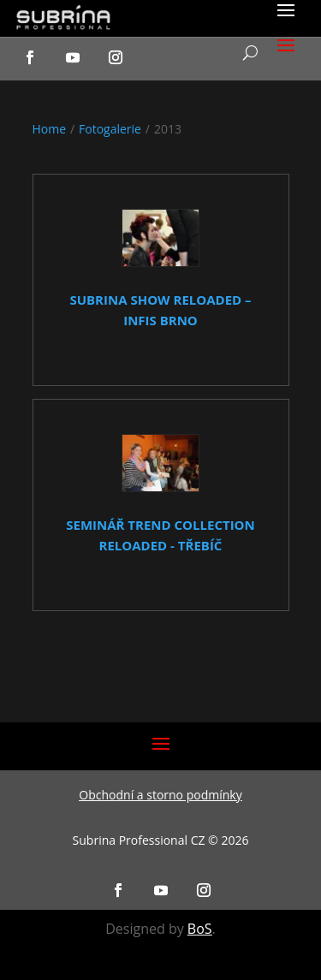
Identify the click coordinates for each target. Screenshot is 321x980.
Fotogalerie (110, 129)
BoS (200, 929)
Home (50, 129)
